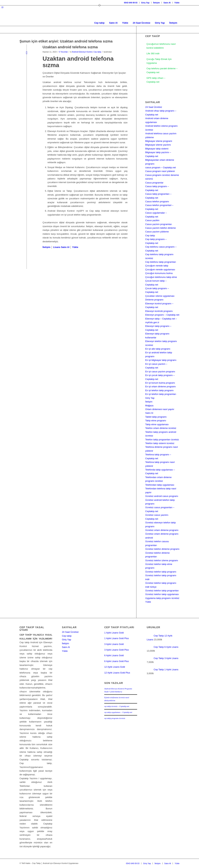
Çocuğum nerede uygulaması (160, 270)
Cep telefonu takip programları (161, 262)
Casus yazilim (152, 220)
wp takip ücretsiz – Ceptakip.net (117, 706)
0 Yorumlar (63, 52)
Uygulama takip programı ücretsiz (162, 598)
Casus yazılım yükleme (157, 232)
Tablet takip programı (156, 417)
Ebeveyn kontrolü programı (159, 311)
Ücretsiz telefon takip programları (162, 591)
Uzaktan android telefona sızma (70, 47)
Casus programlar (154, 183)
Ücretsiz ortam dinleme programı (162, 530)
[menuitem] (131, 3)
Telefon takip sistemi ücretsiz (160, 443)
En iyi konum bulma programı (160, 383)
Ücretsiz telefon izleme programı (162, 560)
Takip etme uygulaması (157, 424)
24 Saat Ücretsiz (154, 107)
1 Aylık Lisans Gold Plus (116, 638)
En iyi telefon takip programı (159, 390)
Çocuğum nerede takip (157, 266)
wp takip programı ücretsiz (115, 718)
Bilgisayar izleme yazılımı (158, 145)
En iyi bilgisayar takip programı (161, 360)
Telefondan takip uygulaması (160, 485)
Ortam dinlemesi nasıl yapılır (160, 409)
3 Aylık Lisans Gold (114, 644)
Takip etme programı (156, 421)
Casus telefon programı (157, 201)
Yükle (177, 3)
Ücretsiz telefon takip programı (161, 572)
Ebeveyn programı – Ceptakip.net (162, 315)
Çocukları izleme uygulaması (160, 296)
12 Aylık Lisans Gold (115, 667)
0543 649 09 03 (131, 3)
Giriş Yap (145, 3)
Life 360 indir (153, 53)
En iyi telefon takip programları (161, 394)
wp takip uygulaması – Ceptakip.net (118, 712)
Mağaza (149, 406)
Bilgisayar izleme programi (159, 141)
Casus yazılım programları (159, 224)
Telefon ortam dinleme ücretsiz (161, 428)
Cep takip (97, 52)
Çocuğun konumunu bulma (159, 273)
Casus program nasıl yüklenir (160, 171)
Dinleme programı (154, 300)
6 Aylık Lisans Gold (114, 655)
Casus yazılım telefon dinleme (160, 228)
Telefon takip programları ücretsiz (162, 440)
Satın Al (167, 3)
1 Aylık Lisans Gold (114, 633)
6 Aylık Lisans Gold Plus (116, 661)
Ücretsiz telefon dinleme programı (162, 549)
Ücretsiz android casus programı (162, 496)
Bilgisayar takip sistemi (157, 149)
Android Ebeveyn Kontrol (82, 52)
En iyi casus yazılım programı (160, 372)
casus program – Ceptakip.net (160, 167)
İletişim (156, 3)
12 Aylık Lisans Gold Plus (117, 673)
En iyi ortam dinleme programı (160, 387)
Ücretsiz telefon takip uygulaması (162, 594)
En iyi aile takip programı (158, 349)
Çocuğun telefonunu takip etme (161, 277)
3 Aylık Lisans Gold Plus (116, 650)
